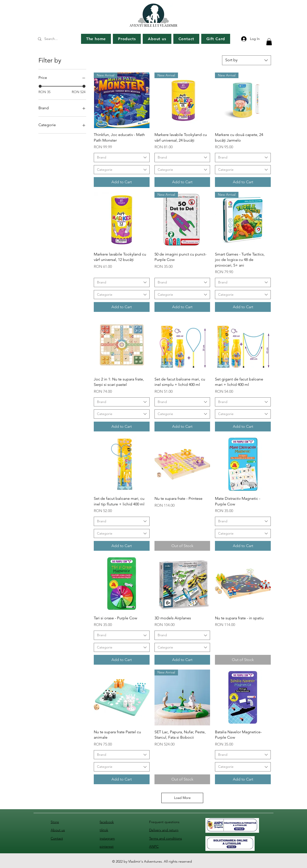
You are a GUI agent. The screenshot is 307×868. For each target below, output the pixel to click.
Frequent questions (164, 822)
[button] (269, 42)
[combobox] (247, 60)
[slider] (40, 86)
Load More (182, 798)
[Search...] (58, 39)
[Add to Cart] (122, 182)
